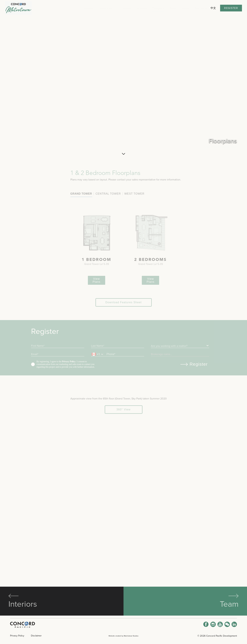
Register (231, 8)
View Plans (74, 333)
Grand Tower (36, 246)
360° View (123, 572)
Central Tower (63, 246)
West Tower (89, 246)
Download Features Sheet (123, 355)
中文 (213, 8)
